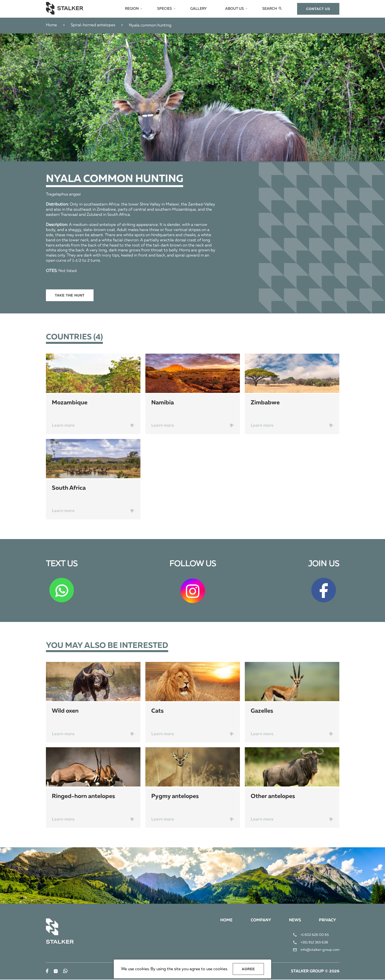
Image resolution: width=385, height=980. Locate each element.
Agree (248, 969)
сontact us (318, 9)
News (294, 921)
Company (260, 921)
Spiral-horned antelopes (93, 25)
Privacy (327, 921)
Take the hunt (70, 295)
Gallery (201, 9)
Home (51, 25)
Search (270, 9)
